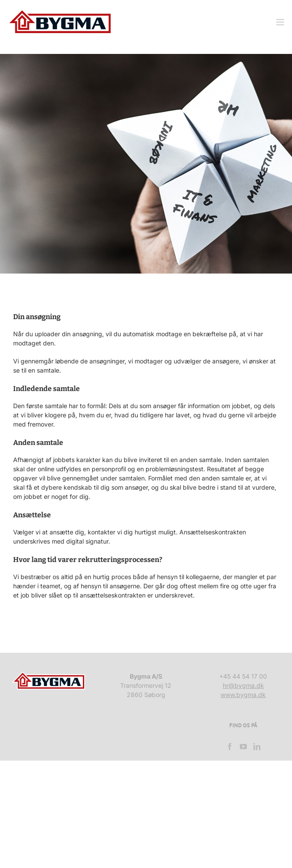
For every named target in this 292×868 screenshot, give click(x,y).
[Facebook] (230, 747)
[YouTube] (243, 747)
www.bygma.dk (243, 695)
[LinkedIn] (257, 747)
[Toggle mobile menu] (281, 22)
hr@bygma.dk (243, 685)
